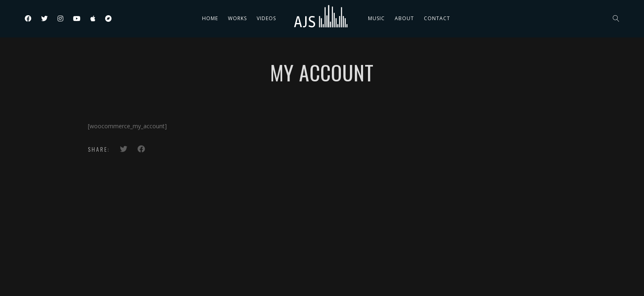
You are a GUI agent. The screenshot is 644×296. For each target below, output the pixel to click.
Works (237, 18)
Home (210, 18)
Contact (437, 18)
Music (376, 18)
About (404, 18)
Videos (266, 18)
